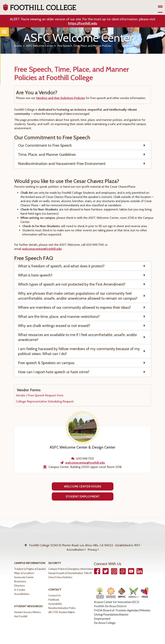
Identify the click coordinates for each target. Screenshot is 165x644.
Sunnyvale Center (24, 577)
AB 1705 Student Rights (62, 612)
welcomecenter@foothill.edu (42, 249)
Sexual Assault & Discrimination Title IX (70, 573)
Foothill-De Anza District (110, 606)
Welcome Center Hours (82, 486)
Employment (102, 618)
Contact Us (55, 595)
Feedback (54, 600)
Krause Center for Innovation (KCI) (116, 602)
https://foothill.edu (83, 23)
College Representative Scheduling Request (45, 401)
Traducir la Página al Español (30, 569)
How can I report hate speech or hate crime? (54, 372)
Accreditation (75, 550)
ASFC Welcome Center (40, 46)
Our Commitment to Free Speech (45, 145)
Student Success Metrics (28, 612)
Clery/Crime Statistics (60, 577)
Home (18, 46)
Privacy (92, 550)
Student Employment (83, 496)
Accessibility (55, 604)
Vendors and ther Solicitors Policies (60, 98)
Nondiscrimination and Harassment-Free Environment (62, 164)
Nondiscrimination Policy (62, 608)
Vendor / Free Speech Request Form (40, 395)
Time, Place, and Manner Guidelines (47, 154)
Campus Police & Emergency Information (71, 569)
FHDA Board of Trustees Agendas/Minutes (122, 610)
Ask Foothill (21, 616)
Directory (20, 586)
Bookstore (20, 581)
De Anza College (105, 623)
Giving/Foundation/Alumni (111, 614)
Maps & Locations (24, 573)
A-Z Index (20, 590)
